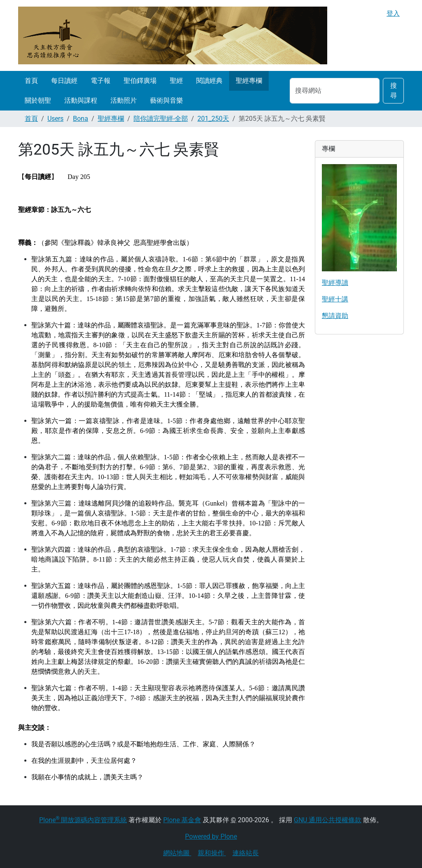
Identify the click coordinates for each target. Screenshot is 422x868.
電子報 (101, 81)
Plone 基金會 (182, 820)
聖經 (176, 81)
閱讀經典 (209, 81)
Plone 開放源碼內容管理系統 (83, 820)
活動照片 (124, 100)
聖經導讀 (335, 283)
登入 (393, 13)
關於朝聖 (38, 100)
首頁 (31, 81)
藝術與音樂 (166, 100)
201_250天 (213, 119)
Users (55, 119)
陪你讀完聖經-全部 (161, 119)
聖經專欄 (249, 81)
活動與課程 (81, 100)
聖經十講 (335, 299)
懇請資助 (335, 316)
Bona (81, 119)
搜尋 (394, 91)
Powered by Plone (211, 836)
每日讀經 (64, 81)
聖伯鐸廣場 (140, 81)
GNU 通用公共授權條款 (328, 820)
